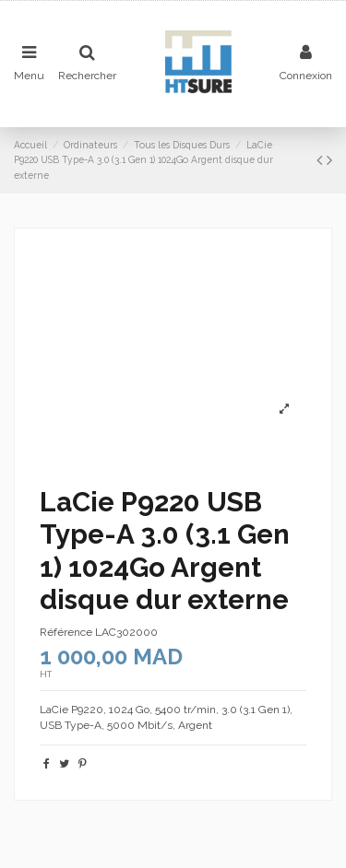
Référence (66, 632)
